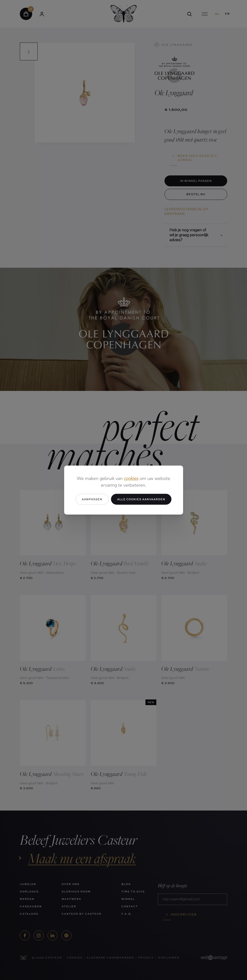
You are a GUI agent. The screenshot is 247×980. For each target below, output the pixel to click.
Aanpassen (92, 499)
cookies (131, 479)
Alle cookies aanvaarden (141, 499)
